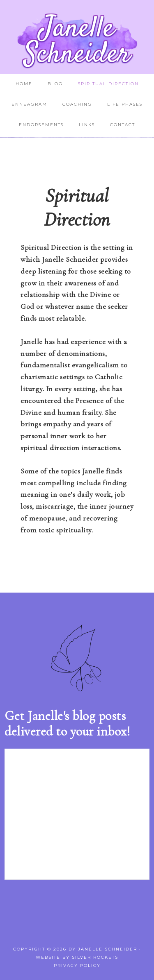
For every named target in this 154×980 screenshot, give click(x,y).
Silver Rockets (95, 957)
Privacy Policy (77, 965)
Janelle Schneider (77, 41)
